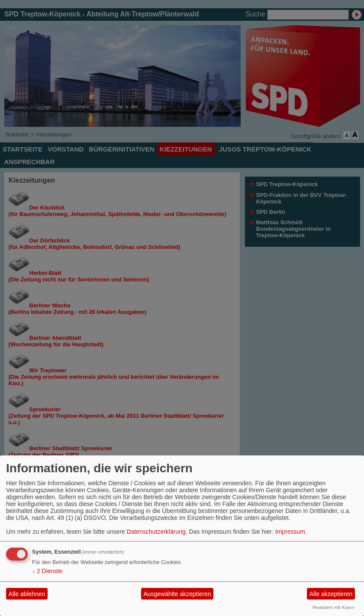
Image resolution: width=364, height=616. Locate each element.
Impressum (290, 532)
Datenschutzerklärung (156, 532)
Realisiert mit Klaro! (333, 607)
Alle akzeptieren (331, 594)
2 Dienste (47, 571)
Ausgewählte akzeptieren (177, 594)
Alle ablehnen (27, 594)
